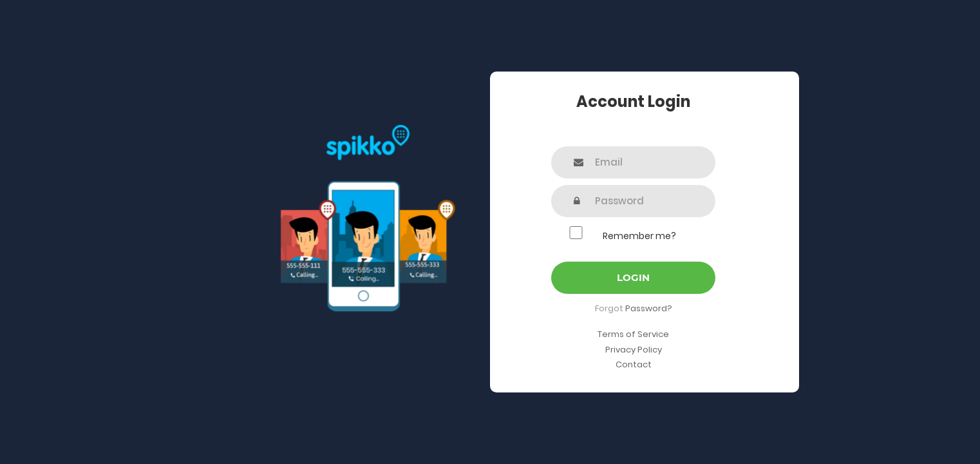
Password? (649, 308)
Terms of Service (633, 334)
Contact (634, 364)
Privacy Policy (634, 350)
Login (633, 277)
